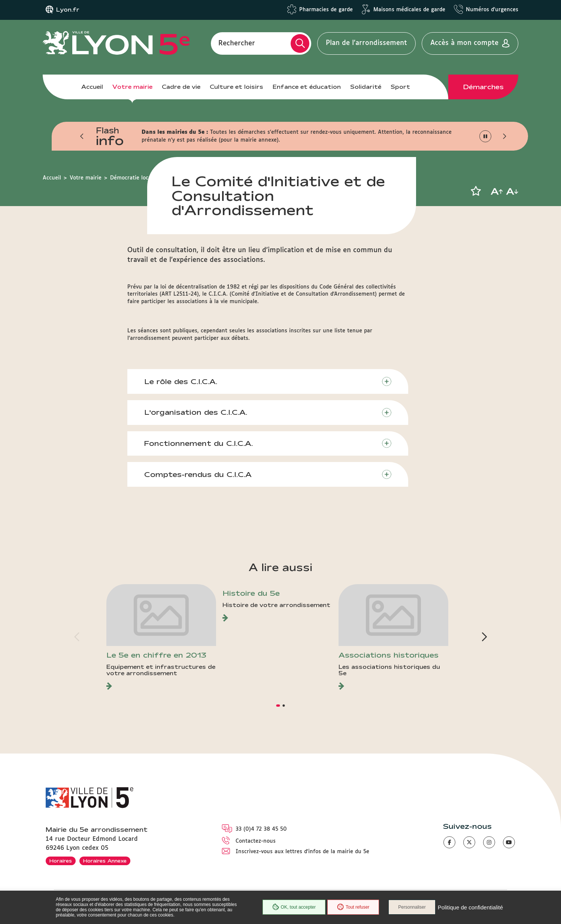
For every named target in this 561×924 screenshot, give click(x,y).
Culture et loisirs (236, 87)
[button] (82, 136)
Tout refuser (353, 907)
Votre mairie (132, 87)
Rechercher (237, 43)
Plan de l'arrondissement (366, 43)
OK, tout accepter (294, 907)
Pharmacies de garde (326, 10)
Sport (400, 87)
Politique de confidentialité (470, 907)
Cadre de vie (181, 87)
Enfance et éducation (307, 87)
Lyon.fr (68, 10)
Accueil (92, 87)
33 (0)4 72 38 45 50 (261, 829)
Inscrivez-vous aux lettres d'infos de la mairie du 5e (302, 852)
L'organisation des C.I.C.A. (196, 412)
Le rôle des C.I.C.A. (181, 381)
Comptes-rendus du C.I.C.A (198, 474)
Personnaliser (412, 907)
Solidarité (366, 87)
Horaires (61, 861)
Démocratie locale (133, 178)
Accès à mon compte (464, 43)
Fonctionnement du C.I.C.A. (198, 443)
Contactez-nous (256, 841)
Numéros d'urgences (492, 10)
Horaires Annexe (105, 861)
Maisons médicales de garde (409, 10)
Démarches (483, 87)
